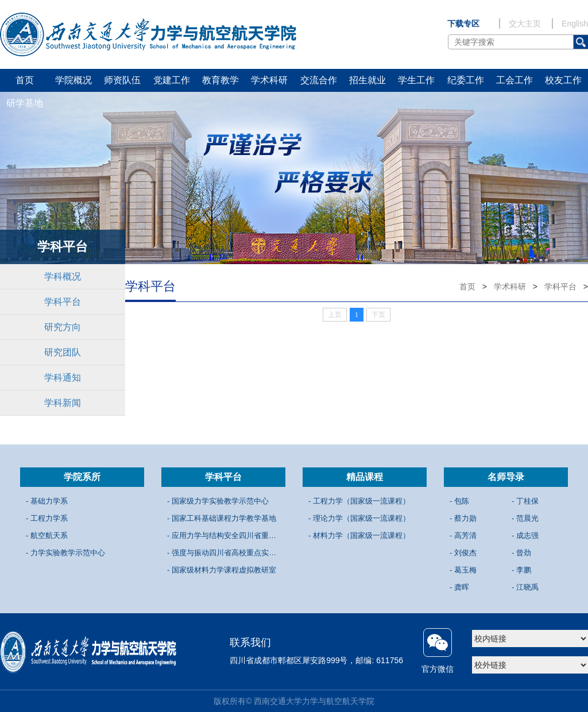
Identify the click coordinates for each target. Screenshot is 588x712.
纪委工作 (466, 80)
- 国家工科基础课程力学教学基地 (222, 518)
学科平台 (63, 302)
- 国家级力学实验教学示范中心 (218, 501)
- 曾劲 (521, 553)
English (575, 24)
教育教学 (220, 80)
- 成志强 (525, 535)
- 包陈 (459, 501)
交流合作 (319, 80)
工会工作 (514, 80)
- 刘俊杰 (463, 553)
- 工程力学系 (47, 518)
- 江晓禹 (525, 587)
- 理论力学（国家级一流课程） (359, 518)
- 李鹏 (521, 570)
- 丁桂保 (525, 501)
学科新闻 (63, 403)
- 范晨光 (525, 518)
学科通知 (63, 378)
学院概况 (73, 80)
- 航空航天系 (47, 535)
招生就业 (367, 80)
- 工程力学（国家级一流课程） (359, 501)
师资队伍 (122, 80)
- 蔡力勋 (463, 518)
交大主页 (525, 24)
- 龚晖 (459, 587)
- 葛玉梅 (463, 570)
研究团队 (63, 352)
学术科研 (269, 80)
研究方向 (63, 327)
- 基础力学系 (47, 501)
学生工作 (416, 80)
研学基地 (25, 103)
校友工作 (563, 80)
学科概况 (63, 276)
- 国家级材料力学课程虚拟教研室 (222, 570)
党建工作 (172, 80)
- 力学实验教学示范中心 (65, 553)
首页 (25, 80)
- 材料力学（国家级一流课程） (359, 535)
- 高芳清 (463, 535)
